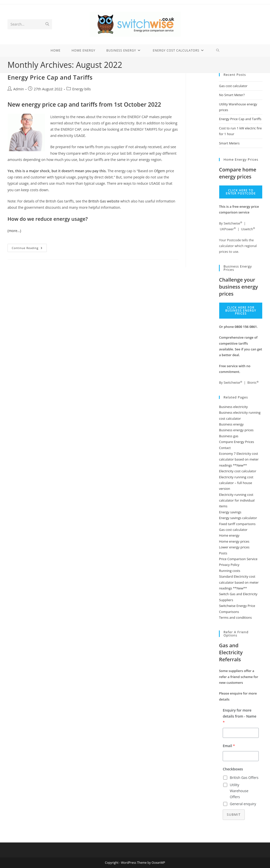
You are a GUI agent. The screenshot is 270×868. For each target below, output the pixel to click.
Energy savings (230, 512)
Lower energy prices (234, 547)
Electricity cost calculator (238, 471)
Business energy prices (236, 430)
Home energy (229, 535)
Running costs (230, 571)
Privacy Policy (229, 565)
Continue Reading (29, 249)
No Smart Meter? (232, 95)
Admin (19, 89)
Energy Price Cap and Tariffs (50, 77)
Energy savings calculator (238, 518)
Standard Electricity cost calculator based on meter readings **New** (239, 582)
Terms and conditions (235, 617)
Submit (234, 814)
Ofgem (159, 171)
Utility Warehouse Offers (239, 791)
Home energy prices (234, 541)
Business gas (229, 436)
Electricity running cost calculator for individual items (237, 500)
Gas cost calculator (233, 86)
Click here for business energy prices (241, 310)
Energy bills (82, 89)
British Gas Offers (244, 778)
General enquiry (243, 804)
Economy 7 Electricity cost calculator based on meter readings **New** (239, 459)
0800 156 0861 (246, 327)
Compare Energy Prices (236, 442)
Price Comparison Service (238, 559)
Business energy (231, 424)
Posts (223, 553)
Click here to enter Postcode (241, 192)
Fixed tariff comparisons (237, 524)
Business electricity (233, 407)
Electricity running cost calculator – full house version (236, 483)
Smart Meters (229, 143)
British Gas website (104, 201)
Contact (225, 448)
